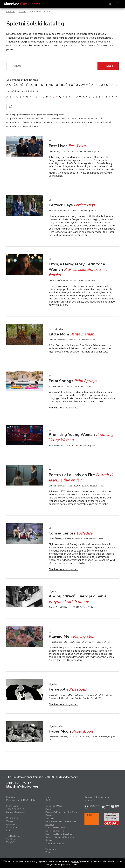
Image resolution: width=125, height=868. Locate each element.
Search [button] (108, 66)
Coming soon (13, 827)
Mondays (50, 825)
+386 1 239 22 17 (19, 783)
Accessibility (12, 824)
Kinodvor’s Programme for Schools (62, 812)
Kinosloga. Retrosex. (55, 831)
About (48, 797)
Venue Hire (51, 849)
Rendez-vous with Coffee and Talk (62, 821)
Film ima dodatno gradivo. (63, 408)
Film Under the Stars (55, 828)
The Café (10, 842)
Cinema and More (54, 806)
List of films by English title (22, 80)
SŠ (11, 107)
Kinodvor (11, 12)
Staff (48, 800)
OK (76, 865)
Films (9, 830)
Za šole (22, 12)
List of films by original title (22, 91)
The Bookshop (13, 836)
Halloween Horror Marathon (59, 834)
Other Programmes (55, 843)
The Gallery (12, 839)
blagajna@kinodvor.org (22, 787)
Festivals (50, 818)
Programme (12, 818)
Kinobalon (50, 809)
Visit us (10, 821)
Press (48, 852)
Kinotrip (49, 815)
